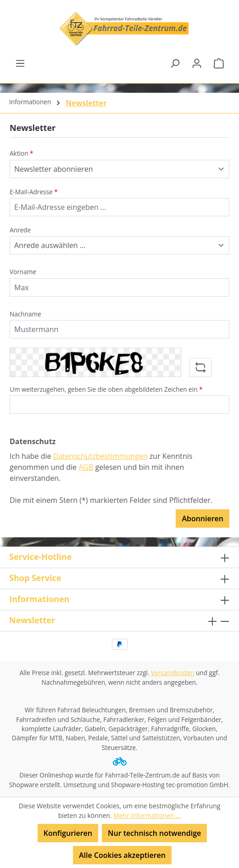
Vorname (23, 272)
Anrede (20, 230)
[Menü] (20, 63)
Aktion (22, 153)
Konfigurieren (68, 833)
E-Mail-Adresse (34, 192)
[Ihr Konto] (197, 63)
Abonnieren (203, 519)
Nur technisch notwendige (154, 833)
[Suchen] (175, 63)
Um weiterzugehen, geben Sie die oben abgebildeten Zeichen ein (106, 389)
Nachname (25, 314)
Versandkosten (173, 673)
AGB (86, 467)
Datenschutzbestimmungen (100, 456)
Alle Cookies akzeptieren (122, 855)
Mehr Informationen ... (147, 815)
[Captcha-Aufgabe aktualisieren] (200, 367)
